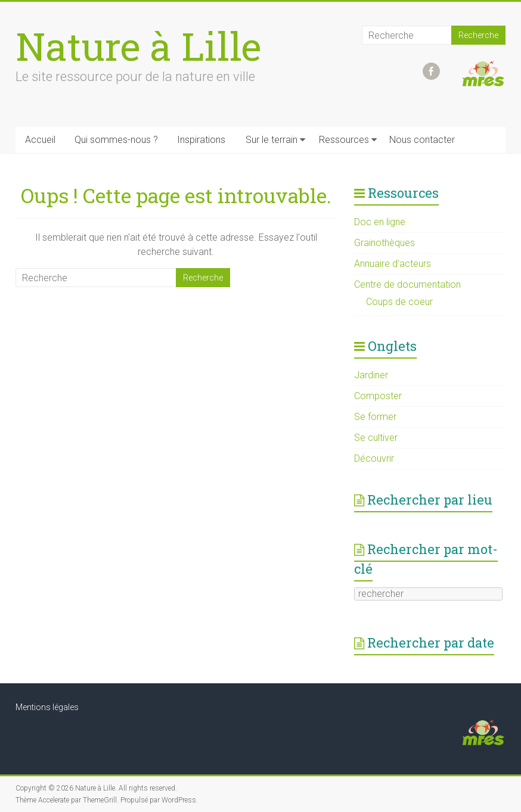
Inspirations (201, 140)
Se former (375, 417)
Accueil (40, 140)
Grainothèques (384, 243)
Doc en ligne (380, 222)
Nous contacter (422, 140)
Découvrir (374, 458)
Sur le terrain (272, 140)
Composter (378, 396)
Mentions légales (47, 707)
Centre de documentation (407, 284)
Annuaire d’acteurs (393, 264)
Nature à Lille (139, 46)
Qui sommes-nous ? (116, 140)
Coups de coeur (399, 302)
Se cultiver (376, 438)
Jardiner (371, 375)
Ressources (344, 140)
